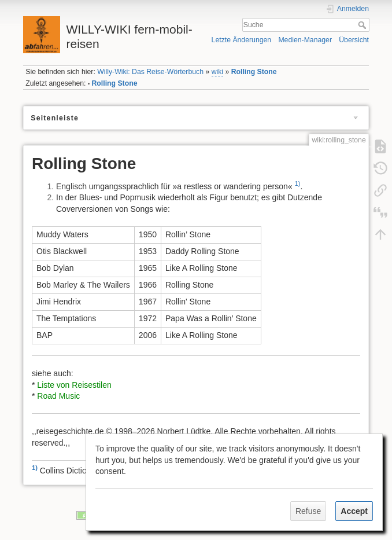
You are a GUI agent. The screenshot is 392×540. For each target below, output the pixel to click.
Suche (363, 25)
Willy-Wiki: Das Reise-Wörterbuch (150, 72)
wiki (217, 72)
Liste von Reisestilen (74, 385)
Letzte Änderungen (242, 40)
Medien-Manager (305, 40)
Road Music (58, 396)
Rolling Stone (254, 72)
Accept (354, 511)
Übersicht (354, 40)
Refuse (308, 511)
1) (297, 183)
